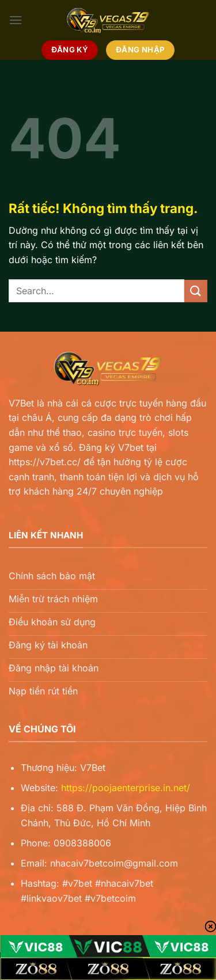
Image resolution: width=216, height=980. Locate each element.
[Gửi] (196, 291)
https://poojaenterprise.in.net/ (126, 788)
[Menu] (16, 20)
